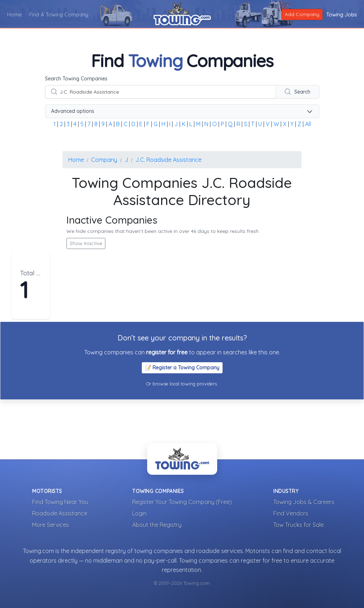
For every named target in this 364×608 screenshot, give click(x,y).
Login (139, 513)
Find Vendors (291, 513)
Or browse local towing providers (181, 384)
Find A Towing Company (59, 14)
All (308, 124)
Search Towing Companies (76, 79)
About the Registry (157, 525)
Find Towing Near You (60, 502)
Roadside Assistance (60, 513)
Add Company (302, 14)
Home (15, 14)
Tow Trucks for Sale (298, 525)
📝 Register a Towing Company (182, 368)
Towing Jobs (341, 14)
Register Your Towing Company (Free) (182, 502)
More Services (51, 525)
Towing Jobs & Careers (304, 502)
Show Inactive (86, 243)
